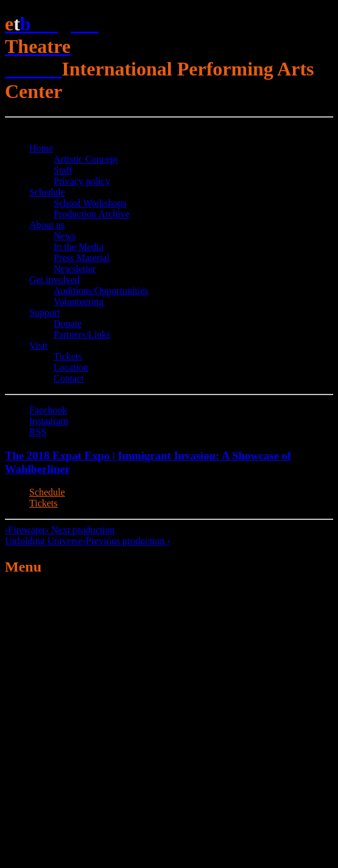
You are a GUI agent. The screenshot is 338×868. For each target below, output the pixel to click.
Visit (38, 345)
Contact (69, 378)
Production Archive (92, 214)
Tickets (68, 356)
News (65, 236)
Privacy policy (82, 181)
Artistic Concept (86, 159)
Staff (63, 170)
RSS (38, 432)
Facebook (48, 410)
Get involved (55, 280)
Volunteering (79, 302)
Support (45, 313)
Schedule (47, 192)
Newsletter (75, 269)
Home (41, 148)
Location (71, 367)
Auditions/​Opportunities (101, 291)
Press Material (82, 258)
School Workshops (90, 203)
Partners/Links (82, 334)
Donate (68, 324)
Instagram (49, 421)
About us (47, 225)
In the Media (79, 247)
